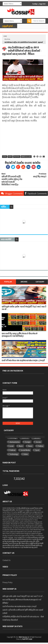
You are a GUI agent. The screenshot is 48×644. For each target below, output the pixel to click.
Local (5, 157)
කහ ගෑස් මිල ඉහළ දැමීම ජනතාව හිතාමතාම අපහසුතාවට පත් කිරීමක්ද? (20, 335)
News (10, 157)
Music (21, 446)
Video (26, 454)
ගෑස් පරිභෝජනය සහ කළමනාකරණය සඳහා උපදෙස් (23, 360)
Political (7, 39)
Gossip (38, 442)
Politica (40, 446)
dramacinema (14, 442)
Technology (14, 454)
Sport (37, 450)
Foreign (28, 442)
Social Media (25, 450)
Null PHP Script (27, 639)
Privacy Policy (7, 582)
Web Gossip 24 (24, 637)
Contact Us (7, 560)
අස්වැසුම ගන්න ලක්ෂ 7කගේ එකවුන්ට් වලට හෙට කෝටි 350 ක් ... (24, 308)
